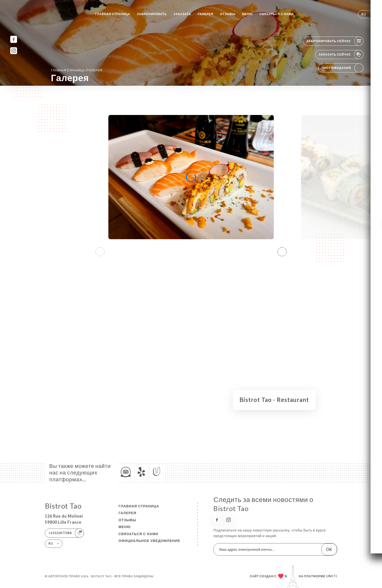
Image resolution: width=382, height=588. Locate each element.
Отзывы (228, 14)
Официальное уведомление (149, 541)
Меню (248, 14)
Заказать (182, 14)
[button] (282, 252)
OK (329, 549)
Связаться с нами (277, 14)
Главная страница (113, 14)
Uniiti (332, 576)
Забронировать (152, 14)
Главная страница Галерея (77, 70)
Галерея (206, 14)
